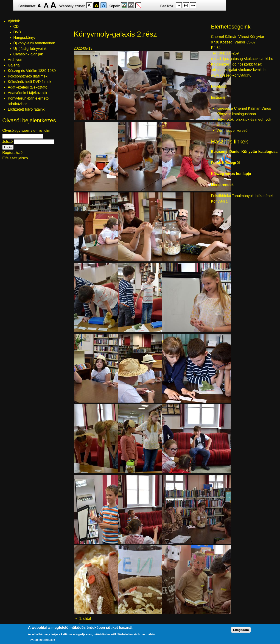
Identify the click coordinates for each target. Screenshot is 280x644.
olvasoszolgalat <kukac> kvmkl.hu (240, 70)
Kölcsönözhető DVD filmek (29, 82)
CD (16, 27)
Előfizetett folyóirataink (26, 109)
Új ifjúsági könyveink (30, 49)
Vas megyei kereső (232, 130)
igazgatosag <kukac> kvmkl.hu (249, 59)
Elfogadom (241, 631)
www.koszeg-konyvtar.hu (231, 75)
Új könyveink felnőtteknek (34, 43)
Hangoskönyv (24, 38)
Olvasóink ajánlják (28, 54)
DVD (17, 32)
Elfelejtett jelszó (15, 158)
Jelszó (7, 142)
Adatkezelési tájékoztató (28, 87)
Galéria (14, 65)
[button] (108, 119)
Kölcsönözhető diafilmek (28, 76)
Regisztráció (12, 153)
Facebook (219, 86)
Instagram (219, 97)
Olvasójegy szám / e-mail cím (26, 130)
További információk (42, 640)
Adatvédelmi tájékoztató (27, 93)
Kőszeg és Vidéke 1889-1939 (32, 71)
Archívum (16, 60)
